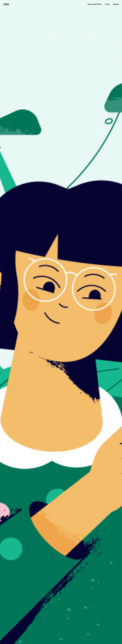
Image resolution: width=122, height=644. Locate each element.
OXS (6, 4)
